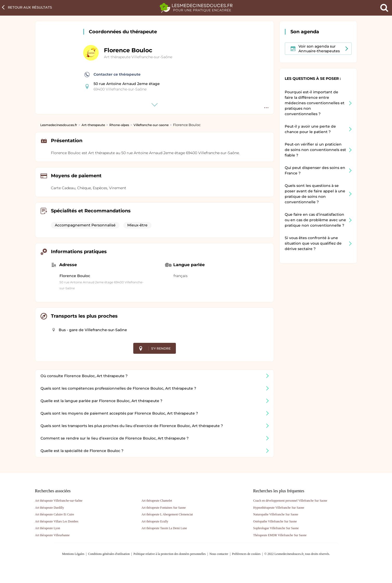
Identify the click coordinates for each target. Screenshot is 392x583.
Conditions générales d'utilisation (109, 554)
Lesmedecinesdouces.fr (59, 125)
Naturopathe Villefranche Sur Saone (276, 514)
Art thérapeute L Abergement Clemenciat (167, 514)
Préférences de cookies (246, 554)
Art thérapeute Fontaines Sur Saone (164, 508)
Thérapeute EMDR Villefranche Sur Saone (280, 535)
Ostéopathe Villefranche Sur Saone (275, 521)
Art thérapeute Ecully (155, 521)
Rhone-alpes (119, 125)
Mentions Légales (73, 554)
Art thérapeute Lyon (48, 528)
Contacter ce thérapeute (112, 75)
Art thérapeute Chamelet (157, 501)
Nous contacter (219, 554)
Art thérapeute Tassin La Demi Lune (164, 528)
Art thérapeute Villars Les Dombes (57, 521)
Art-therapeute (93, 125)
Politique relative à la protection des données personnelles (170, 554)
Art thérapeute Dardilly (50, 508)
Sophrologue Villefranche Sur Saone (276, 528)
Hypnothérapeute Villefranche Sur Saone (279, 508)
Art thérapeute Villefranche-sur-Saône (138, 57)
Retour (30, 7)
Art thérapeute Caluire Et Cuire (55, 514)
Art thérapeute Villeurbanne (52, 535)
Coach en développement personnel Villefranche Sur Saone (290, 501)
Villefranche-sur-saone (151, 125)
